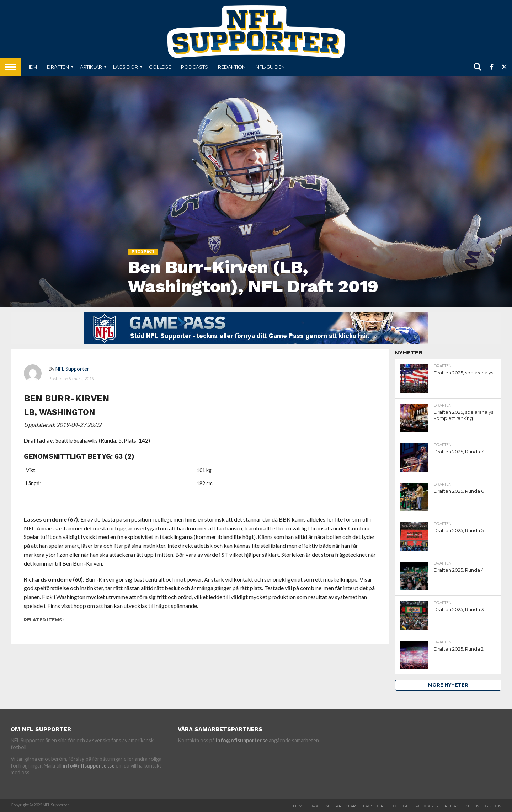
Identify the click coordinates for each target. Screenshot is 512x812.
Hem (32, 67)
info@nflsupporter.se (89, 766)
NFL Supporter (72, 369)
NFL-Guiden (270, 67)
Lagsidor (126, 67)
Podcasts (194, 67)
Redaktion (232, 67)
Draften (58, 67)
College (160, 67)
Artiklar (91, 67)
